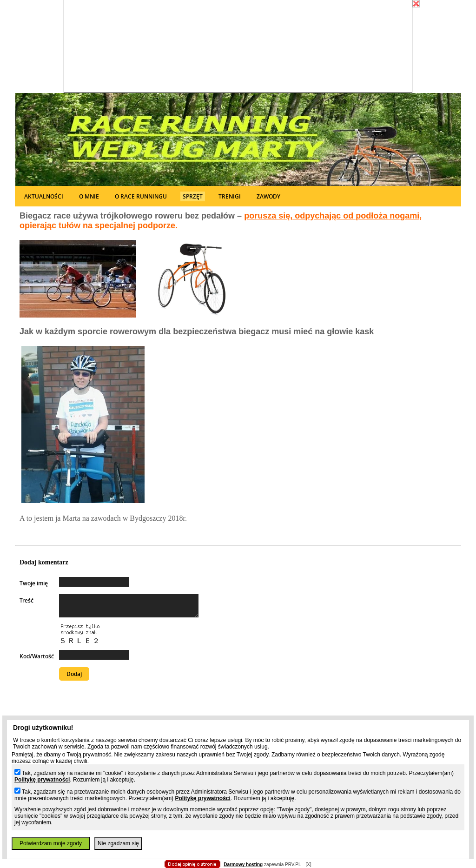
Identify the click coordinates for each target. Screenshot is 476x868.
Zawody (268, 196)
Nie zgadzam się (118, 843)
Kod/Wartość (37, 656)
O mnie (89, 196)
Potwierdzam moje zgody (51, 843)
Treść (26, 600)
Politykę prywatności (42, 780)
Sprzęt (193, 196)
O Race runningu (141, 196)
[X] (308, 865)
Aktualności (44, 196)
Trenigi (230, 196)
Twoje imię (34, 583)
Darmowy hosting (243, 865)
